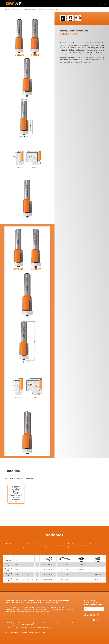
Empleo (29, 602)
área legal (47, 600)
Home (7, 10)
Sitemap (42, 632)
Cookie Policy (33, 632)
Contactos (38, 602)
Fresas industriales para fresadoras (25, 10)
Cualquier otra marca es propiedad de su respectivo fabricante (28, 627)
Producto (31, 544)
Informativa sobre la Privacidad (16, 632)
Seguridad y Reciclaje (15, 602)
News (39, 600)
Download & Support (62, 600)
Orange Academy (52, 602)
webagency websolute (93, 620)
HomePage (10, 600)
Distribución (30, 600)
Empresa (19, 600)
